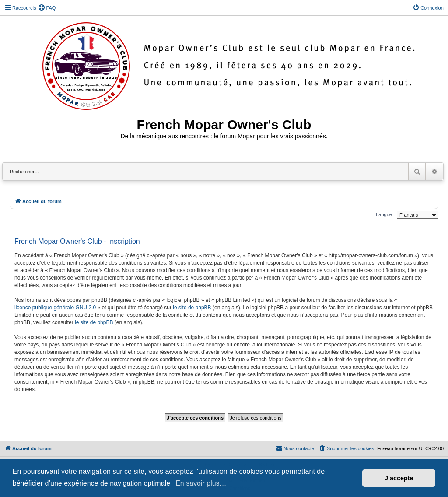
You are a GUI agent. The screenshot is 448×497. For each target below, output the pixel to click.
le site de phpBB (192, 308)
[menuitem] (47, 8)
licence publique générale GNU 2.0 (55, 308)
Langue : (385, 214)
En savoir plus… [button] (201, 483)
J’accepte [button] (399, 478)
